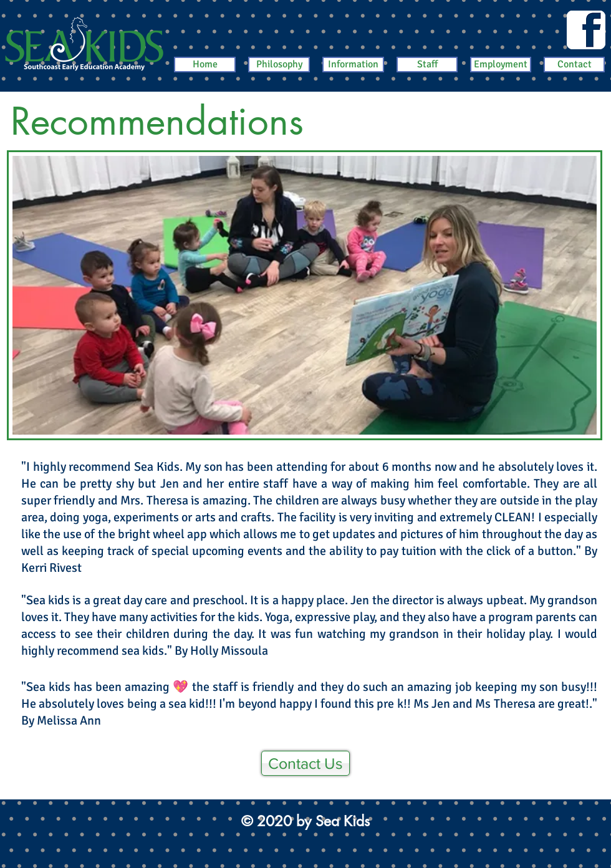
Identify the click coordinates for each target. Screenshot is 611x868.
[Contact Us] (305, 763)
